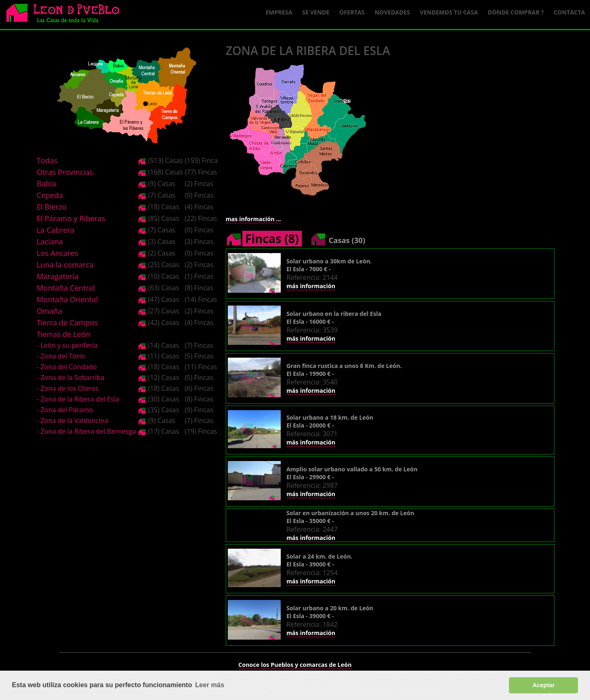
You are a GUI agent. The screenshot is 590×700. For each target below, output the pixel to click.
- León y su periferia (67, 345)
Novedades (392, 12)
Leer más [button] (210, 685)
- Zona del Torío (61, 356)
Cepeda (50, 195)
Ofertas (352, 12)
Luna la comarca (65, 265)
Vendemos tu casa (449, 12)
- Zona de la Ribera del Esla (78, 399)
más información (311, 286)
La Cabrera (56, 230)
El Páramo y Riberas (71, 218)
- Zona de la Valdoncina (73, 420)
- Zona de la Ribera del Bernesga (86, 431)
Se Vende (316, 12)
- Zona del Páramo (65, 410)
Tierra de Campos (67, 323)
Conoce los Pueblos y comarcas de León (295, 665)
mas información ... (253, 219)
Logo (66, 15)
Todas (47, 160)
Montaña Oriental (67, 299)
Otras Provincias (65, 172)
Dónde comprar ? (516, 12)
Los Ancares (58, 253)
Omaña (50, 311)
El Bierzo (52, 207)
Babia (47, 184)
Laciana (50, 241)
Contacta (569, 12)
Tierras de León (64, 334)
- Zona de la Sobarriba (71, 377)
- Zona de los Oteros (68, 388)
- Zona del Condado (67, 367)
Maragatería (58, 276)
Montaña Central (66, 288)
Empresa (279, 12)
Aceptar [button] (544, 685)
